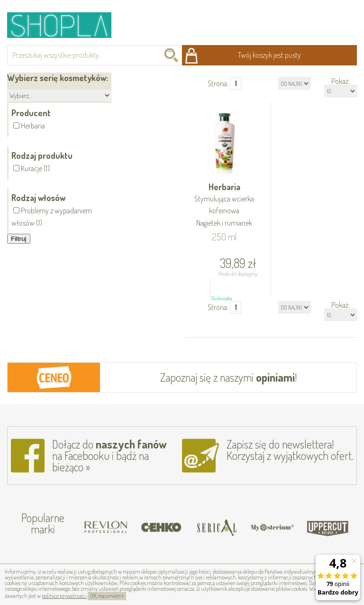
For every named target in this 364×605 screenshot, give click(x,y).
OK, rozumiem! (107, 596)
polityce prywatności (64, 596)
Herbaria (224, 205)
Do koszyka (222, 298)
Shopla (66, 25)
